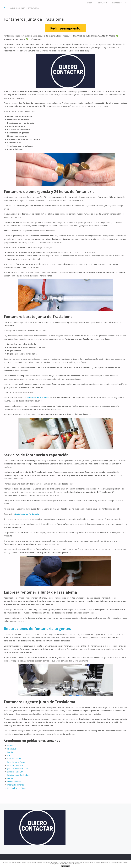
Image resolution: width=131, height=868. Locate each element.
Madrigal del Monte (16, 785)
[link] (125, 3)
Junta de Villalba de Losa (18, 768)
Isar (9, 755)
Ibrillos (10, 746)
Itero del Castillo (14, 759)
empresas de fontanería (38, 397)
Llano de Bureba (14, 782)
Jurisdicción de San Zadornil (19, 775)
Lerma (10, 778)
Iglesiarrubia (12, 749)
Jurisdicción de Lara (15, 772)
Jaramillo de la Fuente (16, 762)
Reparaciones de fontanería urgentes (37, 629)
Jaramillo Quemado (15, 765)
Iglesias (10, 752)
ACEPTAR (65, 866)
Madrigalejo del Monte (17, 788)
